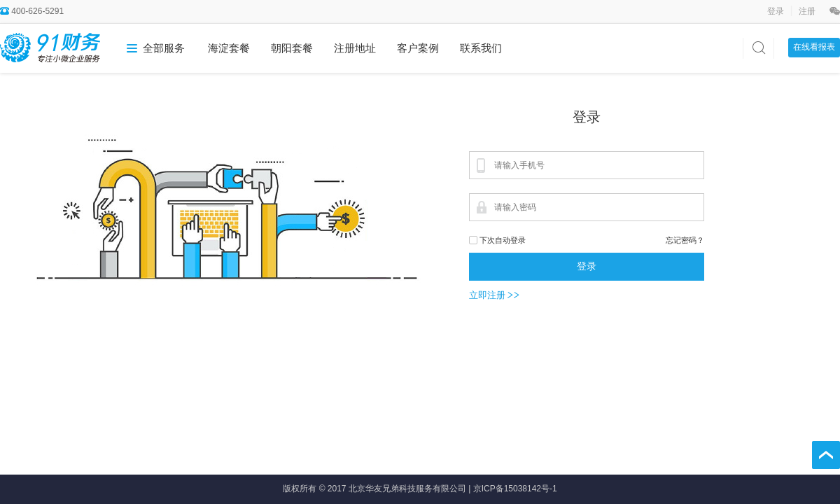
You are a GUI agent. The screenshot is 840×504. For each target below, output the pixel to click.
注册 (807, 11)
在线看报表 (814, 47)
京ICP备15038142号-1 (515, 489)
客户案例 (418, 48)
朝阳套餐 (292, 48)
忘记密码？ (685, 240)
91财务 (50, 47)
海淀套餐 (229, 48)
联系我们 (481, 48)
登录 (777, 11)
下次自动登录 (503, 240)
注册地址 (355, 48)
